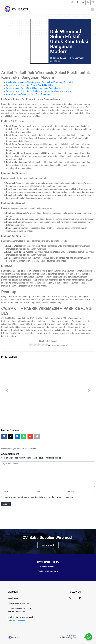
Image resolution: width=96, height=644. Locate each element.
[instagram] (93, 2)
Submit (6, 504)
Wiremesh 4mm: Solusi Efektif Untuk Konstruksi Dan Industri (33, 88)
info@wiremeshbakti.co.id (23, 617)
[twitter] (72, 2)
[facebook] (77, 2)
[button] (7, 390)
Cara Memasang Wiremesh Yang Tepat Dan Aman (28, 94)
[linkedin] (88, 2)
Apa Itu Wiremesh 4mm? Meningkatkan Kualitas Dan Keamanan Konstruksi (40, 82)
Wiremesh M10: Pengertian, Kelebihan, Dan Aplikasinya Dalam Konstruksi (39, 91)
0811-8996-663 (19, 620)
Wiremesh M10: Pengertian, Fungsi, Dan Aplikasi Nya (30, 85)
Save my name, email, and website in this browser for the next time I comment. (39, 497)
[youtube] (83, 2)
